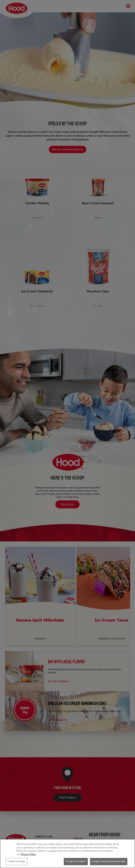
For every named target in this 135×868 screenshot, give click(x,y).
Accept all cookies (76, 861)
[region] (67, 854)
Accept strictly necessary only (109, 861)
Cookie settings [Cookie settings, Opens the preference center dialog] (16, 861)
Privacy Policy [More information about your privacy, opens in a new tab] (28, 854)
